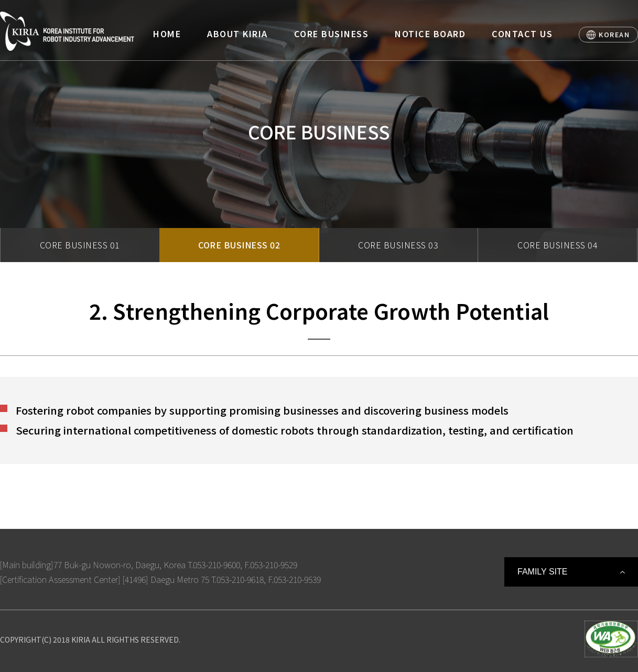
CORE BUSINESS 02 (239, 245)
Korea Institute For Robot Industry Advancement (67, 31)
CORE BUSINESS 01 (80, 245)
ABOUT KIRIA (237, 34)
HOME (167, 34)
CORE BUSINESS (332, 34)
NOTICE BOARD (430, 34)
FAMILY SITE (542, 572)
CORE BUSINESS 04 (558, 245)
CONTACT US (522, 34)
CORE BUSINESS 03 (398, 245)
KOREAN (614, 34)
